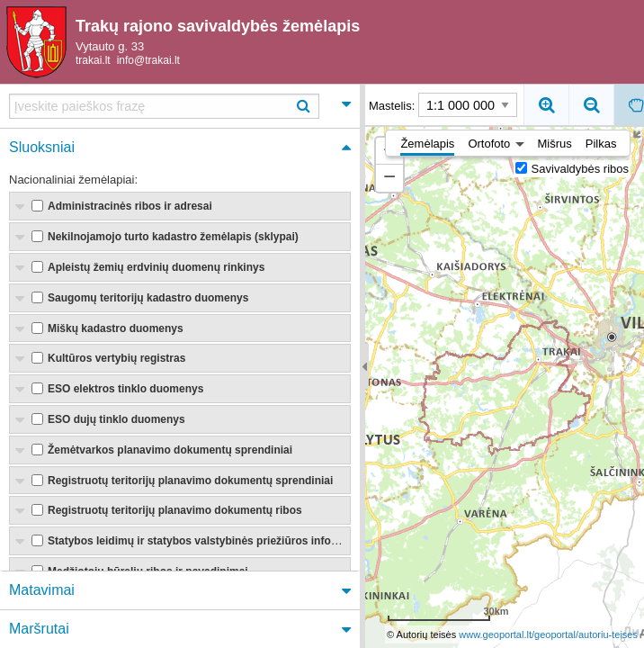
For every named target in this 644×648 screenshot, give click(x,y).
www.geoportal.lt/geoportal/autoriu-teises (548, 634)
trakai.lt (93, 61)
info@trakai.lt (148, 61)
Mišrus (555, 144)
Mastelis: (443, 105)
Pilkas (601, 144)
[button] (389, 178)
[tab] (180, 107)
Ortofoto (489, 144)
